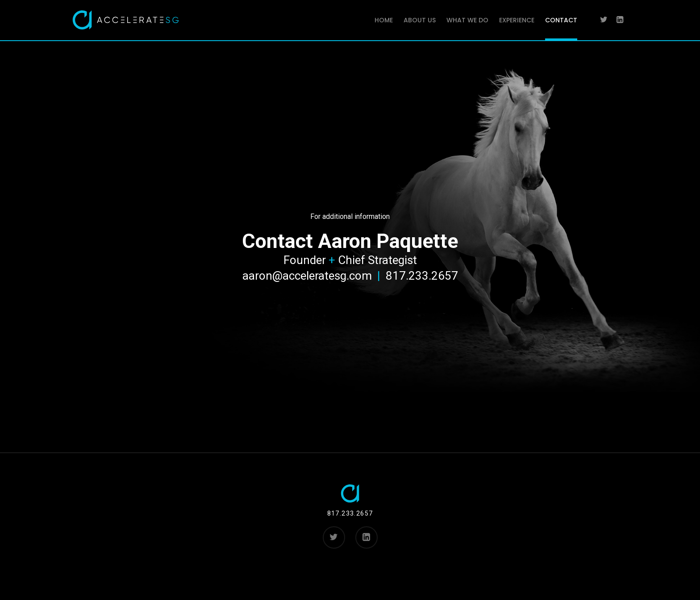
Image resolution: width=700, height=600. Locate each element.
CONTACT (561, 20)
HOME (384, 20)
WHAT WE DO (467, 20)
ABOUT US (420, 20)
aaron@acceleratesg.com (307, 276)
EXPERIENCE (517, 20)
